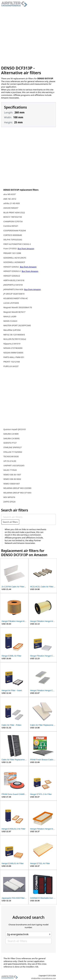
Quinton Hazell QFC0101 (15, 429)
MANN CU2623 (10, 321)
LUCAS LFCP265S (11, 303)
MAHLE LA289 (10, 316)
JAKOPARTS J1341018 (13, 285)
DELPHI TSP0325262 (13, 240)
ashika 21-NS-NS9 (12, 203)
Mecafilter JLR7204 (12, 330)
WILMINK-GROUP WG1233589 (17, 488)
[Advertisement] (28, 36)
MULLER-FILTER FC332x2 (15, 339)
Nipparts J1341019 (12, 344)
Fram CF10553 (10, 249)
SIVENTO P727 (10, 443)
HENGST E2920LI (11, 267)
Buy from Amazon (26, 249)
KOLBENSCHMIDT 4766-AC (16, 298)
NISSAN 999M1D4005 (13, 353)
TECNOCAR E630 (11, 456)
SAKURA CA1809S (12, 438)
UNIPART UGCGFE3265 (14, 465)
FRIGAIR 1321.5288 (12, 253)
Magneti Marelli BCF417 (14, 312)
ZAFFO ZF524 (9, 502)
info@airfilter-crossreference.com (44, 978)
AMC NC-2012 (10, 199)
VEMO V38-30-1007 (12, 475)
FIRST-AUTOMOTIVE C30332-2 (17, 244)
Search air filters (10, 522)
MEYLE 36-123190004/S (14, 335)
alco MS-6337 (10, 194)
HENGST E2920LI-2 (12, 271)
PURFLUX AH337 (11, 366)
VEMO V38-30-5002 (12, 479)
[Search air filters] (28, 517)
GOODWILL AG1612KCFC (15, 258)
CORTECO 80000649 (13, 235)
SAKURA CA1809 (11, 434)
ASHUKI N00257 (11, 208)
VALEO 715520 (10, 470)
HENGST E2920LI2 (12, 276)
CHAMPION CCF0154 (13, 221)
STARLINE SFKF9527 (13, 447)
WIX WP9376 (9, 497)
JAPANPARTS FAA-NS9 (14, 289)
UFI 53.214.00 (10, 461)
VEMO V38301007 (12, 484)
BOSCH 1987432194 (13, 217)
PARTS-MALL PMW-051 (14, 357)
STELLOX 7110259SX (13, 452)
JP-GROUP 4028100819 (14, 294)
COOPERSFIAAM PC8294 (15, 231)
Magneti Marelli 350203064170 (18, 307)
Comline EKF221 (11, 226)
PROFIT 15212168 (12, 362)
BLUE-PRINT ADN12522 (14, 212)
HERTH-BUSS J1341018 (14, 280)
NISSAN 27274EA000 (13, 348)
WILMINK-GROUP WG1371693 (17, 493)
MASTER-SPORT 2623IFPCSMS (17, 325)
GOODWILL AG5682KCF (14, 262)
